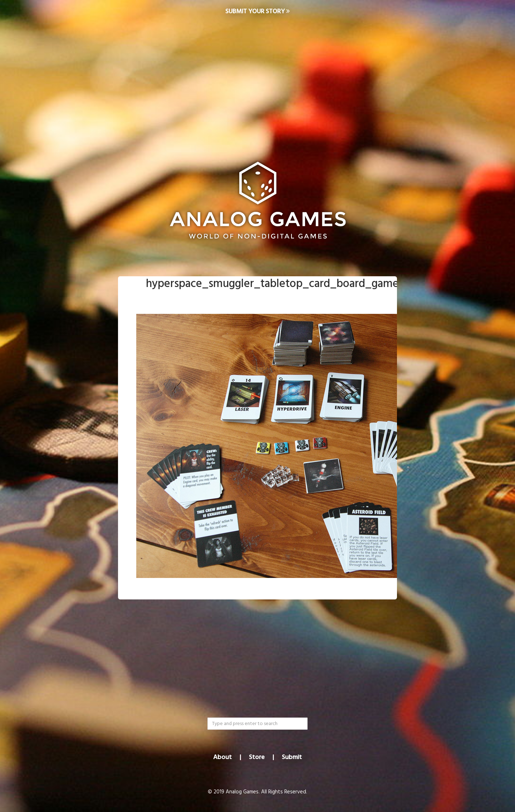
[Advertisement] (257, 81)
